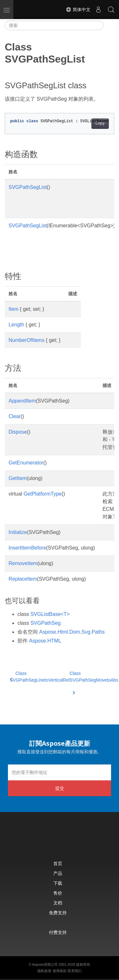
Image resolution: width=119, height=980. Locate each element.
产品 (58, 873)
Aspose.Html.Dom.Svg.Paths (72, 632)
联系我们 (75, 971)
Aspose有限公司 (45, 964)
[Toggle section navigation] (109, 25)
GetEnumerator (26, 463)
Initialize (18, 532)
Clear (15, 416)
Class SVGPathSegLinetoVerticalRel (40, 677)
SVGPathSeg (46, 623)
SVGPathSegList (28, 187)
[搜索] (54, 25)
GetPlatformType (43, 494)
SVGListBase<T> (50, 614)
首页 (58, 863)
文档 (58, 903)
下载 (58, 883)
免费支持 (58, 913)
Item (13, 309)
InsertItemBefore (27, 548)
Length (16, 325)
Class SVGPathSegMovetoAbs (94, 680)
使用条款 (60, 971)
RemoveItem (23, 563)
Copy (100, 123)
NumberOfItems (26, 340)
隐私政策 (44, 971)
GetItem (18, 478)
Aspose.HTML (45, 641)
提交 (60, 788)
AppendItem (22, 401)
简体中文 (78, 10)
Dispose (18, 432)
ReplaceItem (23, 579)
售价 (58, 893)
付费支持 (58, 932)
